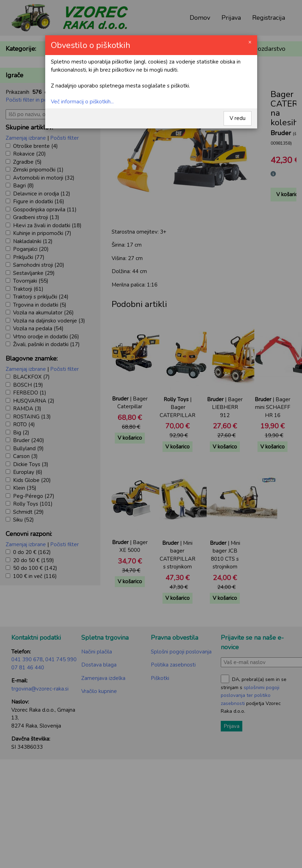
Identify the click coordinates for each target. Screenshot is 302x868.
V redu (238, 118)
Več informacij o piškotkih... (82, 102)
